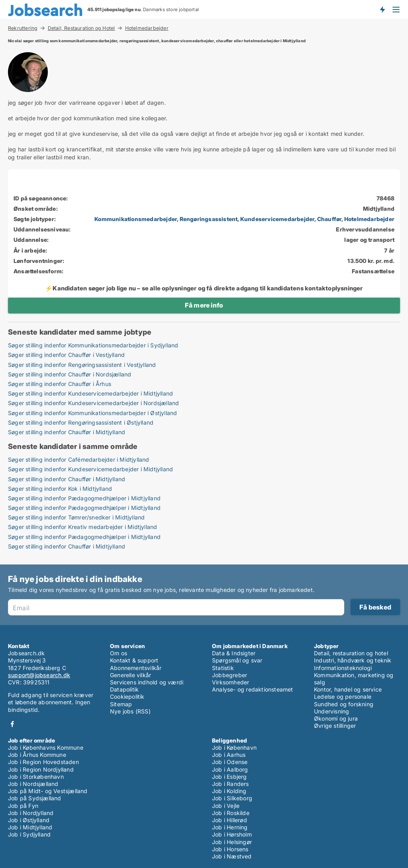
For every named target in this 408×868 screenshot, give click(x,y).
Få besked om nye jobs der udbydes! (382, 9)
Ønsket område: (36, 209)
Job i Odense (230, 762)
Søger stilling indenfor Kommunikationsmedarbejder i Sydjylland (93, 345)
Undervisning (331, 711)
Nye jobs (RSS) (130, 711)
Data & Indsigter (234, 653)
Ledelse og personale (343, 697)
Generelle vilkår (130, 675)
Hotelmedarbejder (147, 28)
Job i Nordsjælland (33, 784)
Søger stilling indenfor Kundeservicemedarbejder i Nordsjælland (93, 403)
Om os (119, 653)
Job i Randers (230, 784)
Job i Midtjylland (30, 827)
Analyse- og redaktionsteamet (253, 689)
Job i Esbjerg (229, 777)
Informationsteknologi (343, 668)
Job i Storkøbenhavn (36, 777)
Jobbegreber (229, 675)
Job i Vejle (226, 806)
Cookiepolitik (127, 697)
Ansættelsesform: (38, 271)
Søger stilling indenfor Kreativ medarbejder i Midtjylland (82, 527)
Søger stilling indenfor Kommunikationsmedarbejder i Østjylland (92, 413)
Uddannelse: (31, 240)
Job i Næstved (232, 856)
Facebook (12, 724)
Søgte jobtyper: (35, 219)
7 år (389, 250)
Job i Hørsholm (232, 834)
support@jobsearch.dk (39, 675)
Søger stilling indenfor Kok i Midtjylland (60, 489)
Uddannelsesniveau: (42, 229)
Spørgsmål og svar (237, 660)
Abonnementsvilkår (136, 668)
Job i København (234, 747)
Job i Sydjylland (29, 834)
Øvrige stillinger (335, 726)
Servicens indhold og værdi (147, 682)
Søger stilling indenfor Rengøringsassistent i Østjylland (81, 422)
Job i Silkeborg (232, 798)
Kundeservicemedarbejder (278, 219)
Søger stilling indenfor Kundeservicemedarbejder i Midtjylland (90, 393)
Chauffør (330, 219)
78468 (385, 198)
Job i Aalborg (230, 769)
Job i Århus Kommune (37, 755)
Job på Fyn (23, 806)
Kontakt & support (134, 660)
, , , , (244, 219)
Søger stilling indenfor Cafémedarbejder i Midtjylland (79, 459)
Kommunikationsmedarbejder (136, 219)
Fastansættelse (373, 271)
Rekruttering (23, 28)
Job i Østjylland (29, 820)
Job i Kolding (229, 791)
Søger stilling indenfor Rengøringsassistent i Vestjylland (82, 365)
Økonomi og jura (336, 718)
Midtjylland (379, 209)
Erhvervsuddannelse (365, 229)
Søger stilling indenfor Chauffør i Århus (60, 384)
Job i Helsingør (232, 842)
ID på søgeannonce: (41, 198)
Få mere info (204, 305)
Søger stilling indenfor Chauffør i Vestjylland (66, 355)
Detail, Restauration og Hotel (81, 28)
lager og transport (369, 240)
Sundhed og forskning (344, 704)
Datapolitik (124, 689)
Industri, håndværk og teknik (353, 660)
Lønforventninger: (39, 261)
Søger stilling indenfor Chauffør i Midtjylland (67, 432)
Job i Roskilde (231, 813)
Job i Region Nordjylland (41, 769)
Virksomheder (230, 682)
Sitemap (121, 704)
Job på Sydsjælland (35, 798)
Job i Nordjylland (31, 813)
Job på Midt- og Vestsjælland (48, 791)
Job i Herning (230, 827)
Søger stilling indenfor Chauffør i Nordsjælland (70, 374)
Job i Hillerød (229, 820)
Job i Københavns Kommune (46, 747)
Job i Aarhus (229, 755)
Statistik (223, 668)
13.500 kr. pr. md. (371, 261)
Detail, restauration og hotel (351, 653)
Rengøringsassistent (209, 219)
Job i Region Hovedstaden (43, 762)
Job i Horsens (230, 849)
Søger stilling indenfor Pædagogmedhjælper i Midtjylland (84, 498)
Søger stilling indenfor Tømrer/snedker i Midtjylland (76, 517)
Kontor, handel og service (348, 689)
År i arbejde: (30, 250)
